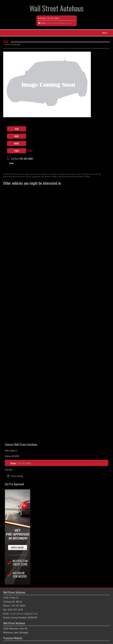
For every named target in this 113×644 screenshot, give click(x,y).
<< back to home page (12, 44)
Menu (105, 33)
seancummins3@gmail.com (59, 23)
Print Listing (17, 476)
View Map (9, 470)
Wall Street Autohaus (56, 8)
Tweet (11, 163)
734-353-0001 (53, 18)
